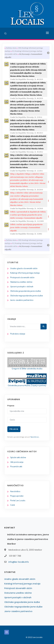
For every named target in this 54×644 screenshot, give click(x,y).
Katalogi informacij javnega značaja (25, 273)
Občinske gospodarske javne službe (25, 291)
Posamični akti (16, 467)
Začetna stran (11, 48)
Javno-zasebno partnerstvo (22, 300)
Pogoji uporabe (17, 496)
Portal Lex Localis (18, 501)
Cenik (13, 505)
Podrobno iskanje (18, 334)
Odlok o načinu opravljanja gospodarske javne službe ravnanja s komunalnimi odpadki (26, 227)
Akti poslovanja (17, 462)
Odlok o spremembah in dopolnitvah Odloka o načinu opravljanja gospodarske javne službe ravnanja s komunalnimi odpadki (28, 215)
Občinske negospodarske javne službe (26, 296)
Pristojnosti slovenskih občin (22, 278)
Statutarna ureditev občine (21, 282)
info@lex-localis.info (19, 562)
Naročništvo (15, 492)
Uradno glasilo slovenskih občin (24, 269)
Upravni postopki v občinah (22, 287)
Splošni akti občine (18, 458)
